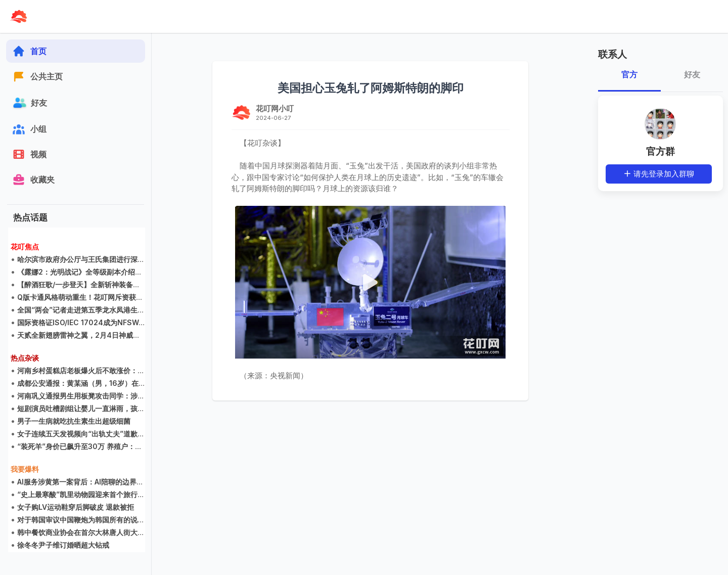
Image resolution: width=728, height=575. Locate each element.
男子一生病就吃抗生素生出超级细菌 (74, 422)
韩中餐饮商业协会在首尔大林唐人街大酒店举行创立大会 (106, 533)
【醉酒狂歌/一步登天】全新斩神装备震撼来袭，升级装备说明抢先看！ (128, 285)
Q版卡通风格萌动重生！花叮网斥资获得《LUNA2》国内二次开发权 (124, 298)
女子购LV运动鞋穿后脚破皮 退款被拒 (76, 507)
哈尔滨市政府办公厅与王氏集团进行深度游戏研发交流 (102, 260)
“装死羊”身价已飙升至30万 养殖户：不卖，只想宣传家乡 (108, 447)
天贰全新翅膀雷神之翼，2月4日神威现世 (82, 336)
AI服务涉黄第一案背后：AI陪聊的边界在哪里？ (91, 482)
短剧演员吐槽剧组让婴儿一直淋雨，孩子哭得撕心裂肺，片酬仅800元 (127, 409)
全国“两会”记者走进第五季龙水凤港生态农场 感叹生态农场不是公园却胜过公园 (142, 310)
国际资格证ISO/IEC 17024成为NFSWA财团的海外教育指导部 (116, 323)
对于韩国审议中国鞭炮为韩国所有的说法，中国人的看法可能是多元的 (127, 520)
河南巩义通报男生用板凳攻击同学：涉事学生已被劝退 (102, 396)
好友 (692, 75)
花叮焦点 (25, 247)
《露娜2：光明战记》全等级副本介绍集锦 (83, 272)
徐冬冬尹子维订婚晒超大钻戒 (63, 545)
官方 (629, 75)
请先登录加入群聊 (659, 174)
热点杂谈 (25, 358)
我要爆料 (25, 470)
